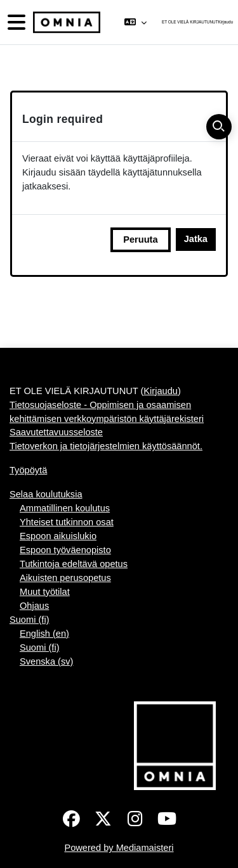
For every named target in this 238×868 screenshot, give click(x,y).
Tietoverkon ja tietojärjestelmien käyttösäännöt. (106, 446)
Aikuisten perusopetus (65, 578)
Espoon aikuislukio (58, 536)
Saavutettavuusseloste (56, 432)
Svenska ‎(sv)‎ (46, 661)
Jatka (196, 239)
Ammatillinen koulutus (65, 508)
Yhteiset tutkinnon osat (67, 522)
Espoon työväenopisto (65, 550)
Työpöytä (28, 470)
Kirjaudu (226, 22)
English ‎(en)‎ (44, 634)
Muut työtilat (45, 592)
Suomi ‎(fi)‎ (30, 620)
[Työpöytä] (65, 22)
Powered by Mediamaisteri (119, 848)
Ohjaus (34, 606)
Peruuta (140, 239)
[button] (135, 22)
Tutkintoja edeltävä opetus (74, 564)
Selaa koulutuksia (46, 494)
